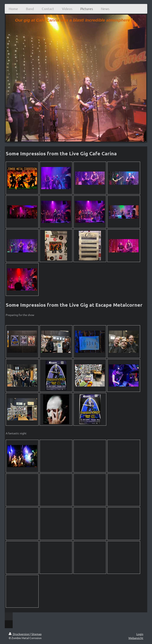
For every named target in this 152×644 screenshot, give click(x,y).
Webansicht (136, 638)
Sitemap (36, 634)
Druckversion (19, 634)
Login (140, 634)
